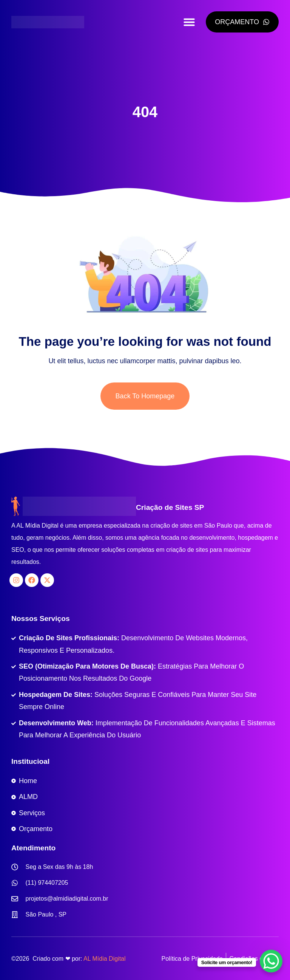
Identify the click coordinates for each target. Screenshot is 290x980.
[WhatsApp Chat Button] (271, 961)
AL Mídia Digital (104, 959)
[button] (189, 22)
